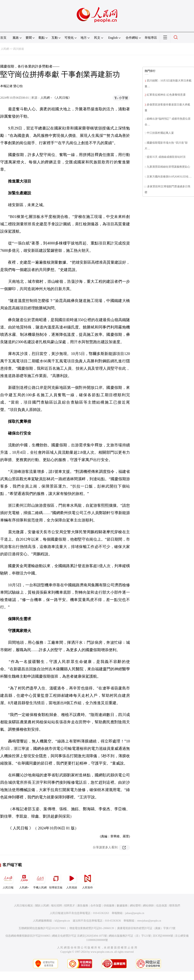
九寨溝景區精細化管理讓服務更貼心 (168, 167)
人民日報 (8, 880)
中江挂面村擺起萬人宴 (160, 133)
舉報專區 (151, 38)
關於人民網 (42, 906)
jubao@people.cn (135, 913)
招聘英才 (70, 906)
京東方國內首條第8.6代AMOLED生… (169, 177)
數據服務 (122, 906)
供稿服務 (109, 906)
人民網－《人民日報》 (56, 98)
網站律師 (148, 906)
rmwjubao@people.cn (149, 921)
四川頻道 (19, 49)
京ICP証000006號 (163, 936)
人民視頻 (72, 880)
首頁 (3, 38)
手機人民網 (40, 880)
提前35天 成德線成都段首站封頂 (166, 157)
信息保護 (161, 906)
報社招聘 (57, 906)
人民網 (5, 49)
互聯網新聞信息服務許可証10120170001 (42, 928)
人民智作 (88, 880)
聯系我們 (175, 906)
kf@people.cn (62, 921)
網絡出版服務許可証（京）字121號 (130, 936)
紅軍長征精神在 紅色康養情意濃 (166, 95)
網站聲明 (135, 906)
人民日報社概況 (23, 906)
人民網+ (24, 880)
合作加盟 (96, 906)
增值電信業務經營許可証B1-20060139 (92, 928)
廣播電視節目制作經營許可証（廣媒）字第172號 (146, 928)
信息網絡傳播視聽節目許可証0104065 (28, 936)
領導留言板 (56, 880)
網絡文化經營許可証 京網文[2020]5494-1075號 (80, 936)
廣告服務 (83, 906)
